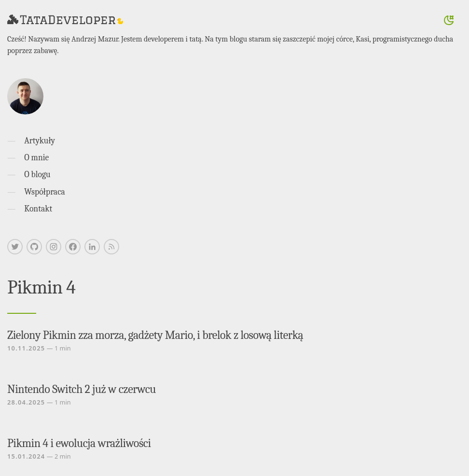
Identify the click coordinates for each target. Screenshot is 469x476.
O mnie (36, 157)
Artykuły (40, 140)
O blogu (37, 174)
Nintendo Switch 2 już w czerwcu (82, 389)
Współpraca (45, 192)
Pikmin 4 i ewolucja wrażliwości (79, 443)
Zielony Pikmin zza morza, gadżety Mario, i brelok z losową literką (155, 335)
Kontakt (38, 209)
